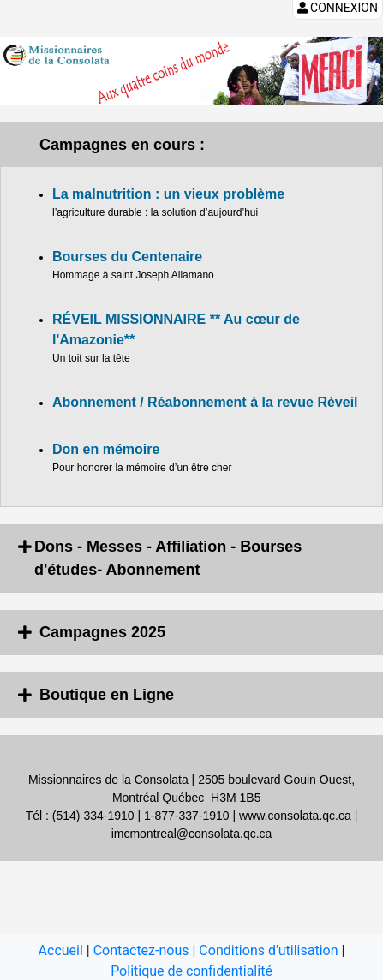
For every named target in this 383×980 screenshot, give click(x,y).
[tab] (191, 559)
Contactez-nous (141, 950)
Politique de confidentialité (191, 971)
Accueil (61, 950)
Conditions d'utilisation (268, 950)
